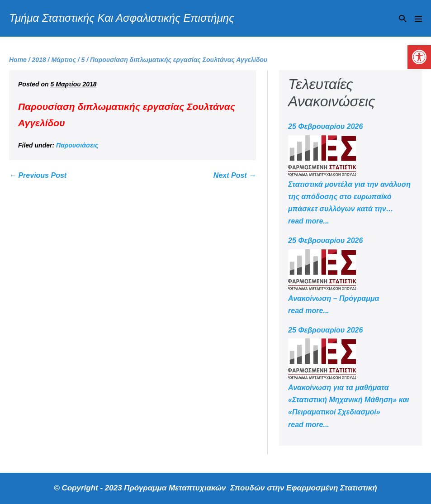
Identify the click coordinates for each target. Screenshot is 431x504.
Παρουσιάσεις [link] (77, 145)
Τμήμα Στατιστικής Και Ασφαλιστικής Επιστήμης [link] (122, 18)
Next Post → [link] (235, 175)
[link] (419, 57)
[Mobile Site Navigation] (418, 19)
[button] (403, 18)
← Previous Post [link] (38, 175)
